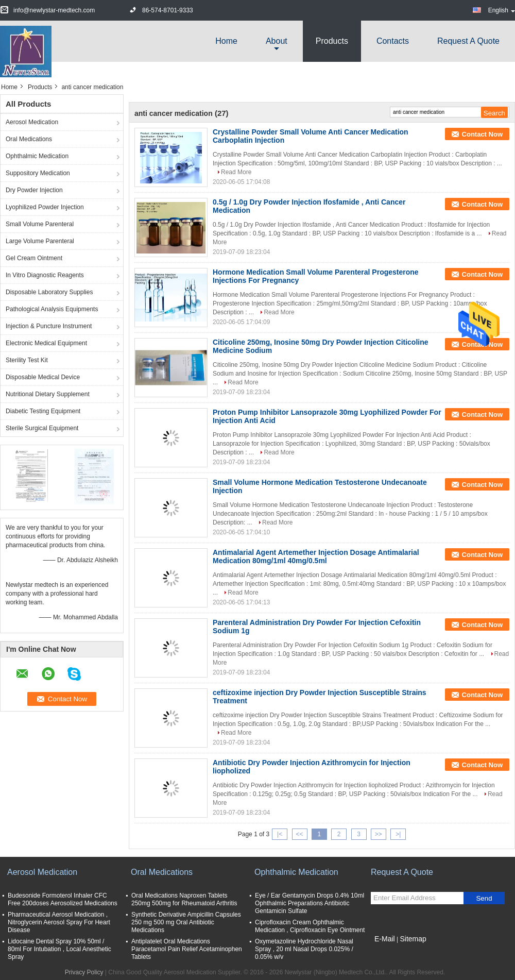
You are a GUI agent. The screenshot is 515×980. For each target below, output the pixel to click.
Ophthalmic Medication (37, 156)
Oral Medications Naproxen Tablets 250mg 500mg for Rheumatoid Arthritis (184, 899)
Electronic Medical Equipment (46, 343)
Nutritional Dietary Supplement (48, 394)
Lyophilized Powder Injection (45, 207)
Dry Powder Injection (34, 190)
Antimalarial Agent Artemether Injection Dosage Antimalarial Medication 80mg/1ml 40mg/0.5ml (316, 556)
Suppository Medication (38, 173)
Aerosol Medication (32, 122)
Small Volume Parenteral (40, 224)
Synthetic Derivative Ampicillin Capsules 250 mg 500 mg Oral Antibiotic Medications (186, 922)
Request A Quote (468, 41)
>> (379, 834)
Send (484, 898)
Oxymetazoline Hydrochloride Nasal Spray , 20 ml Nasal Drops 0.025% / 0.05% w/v (304, 949)
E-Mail (385, 939)
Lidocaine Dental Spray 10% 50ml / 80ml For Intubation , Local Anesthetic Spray (59, 949)
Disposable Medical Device (43, 377)
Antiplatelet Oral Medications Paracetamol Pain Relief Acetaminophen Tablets (187, 949)
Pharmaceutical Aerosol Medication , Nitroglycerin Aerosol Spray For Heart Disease (59, 922)
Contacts (393, 41)
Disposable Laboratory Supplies (49, 292)
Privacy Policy (84, 972)
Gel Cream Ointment (34, 258)
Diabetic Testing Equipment (43, 411)
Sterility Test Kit (27, 360)
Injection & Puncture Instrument (49, 326)
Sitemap (413, 939)
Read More (236, 172)
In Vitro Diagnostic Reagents (45, 275)
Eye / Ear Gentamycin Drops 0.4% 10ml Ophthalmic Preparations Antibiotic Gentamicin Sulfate (310, 903)
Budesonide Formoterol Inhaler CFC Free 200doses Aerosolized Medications (63, 899)
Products (332, 41)
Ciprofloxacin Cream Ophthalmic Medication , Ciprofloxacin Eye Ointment (310, 926)
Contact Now (482, 134)
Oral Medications (29, 139)
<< (299, 834)
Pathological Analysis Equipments (52, 309)
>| (398, 834)
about (277, 41)
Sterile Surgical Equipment (42, 428)
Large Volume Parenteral (40, 241)
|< (280, 834)
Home (226, 41)
